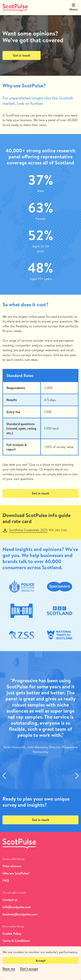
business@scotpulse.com (20, 914)
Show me (9, 969)
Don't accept (29, 969)
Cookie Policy (12, 934)
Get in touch (22, 55)
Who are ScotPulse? (16, 873)
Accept (40, 961)
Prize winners (12, 866)
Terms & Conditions (16, 941)
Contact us (10, 900)
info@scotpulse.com (17, 907)
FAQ (6, 880)
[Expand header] (73, 5)
